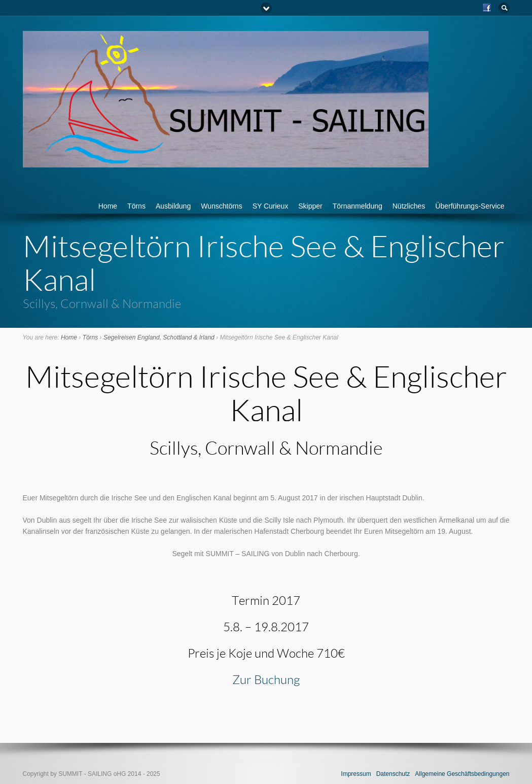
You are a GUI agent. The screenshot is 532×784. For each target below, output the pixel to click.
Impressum (356, 774)
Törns (136, 206)
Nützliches (409, 206)
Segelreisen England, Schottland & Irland (159, 337)
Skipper (310, 206)
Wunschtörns (221, 206)
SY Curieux (271, 206)
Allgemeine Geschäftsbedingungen (462, 774)
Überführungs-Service (470, 206)
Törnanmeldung (358, 206)
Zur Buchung (266, 679)
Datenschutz (393, 774)
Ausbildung (173, 206)
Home (108, 206)
